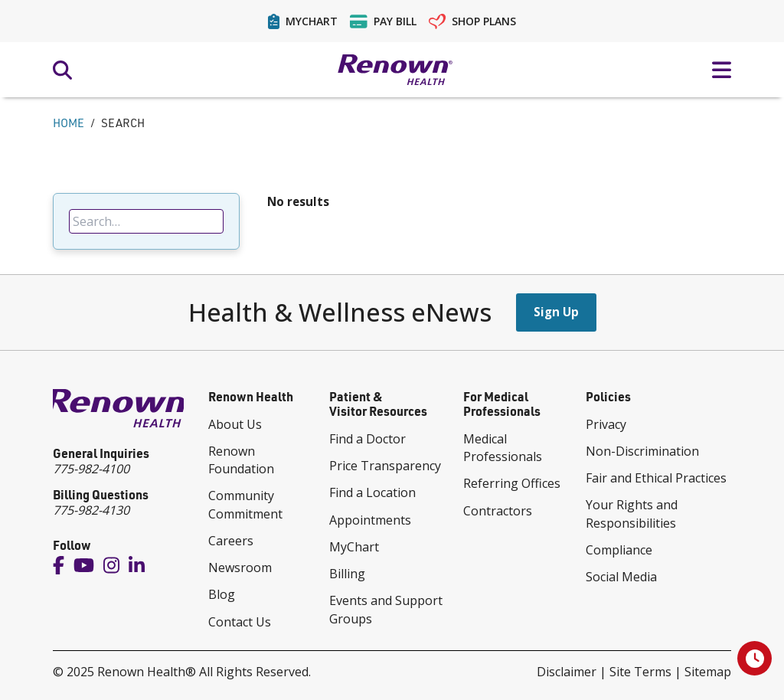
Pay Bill (383, 21)
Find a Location (372, 492)
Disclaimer (567, 672)
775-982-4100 (91, 469)
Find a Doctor (367, 439)
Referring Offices (512, 483)
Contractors (498, 511)
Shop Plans (473, 21)
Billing (347, 574)
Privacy (606, 424)
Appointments (370, 520)
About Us (235, 424)
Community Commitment (245, 504)
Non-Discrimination (642, 451)
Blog (222, 594)
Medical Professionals (503, 448)
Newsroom (240, 568)
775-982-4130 (91, 510)
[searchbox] (146, 221)
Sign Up (556, 312)
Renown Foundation (241, 460)
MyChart (303, 21)
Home (69, 123)
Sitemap (708, 672)
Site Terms (640, 672)
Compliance (619, 550)
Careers (231, 541)
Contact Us (240, 622)
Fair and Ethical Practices (656, 478)
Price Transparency (385, 466)
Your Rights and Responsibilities (632, 514)
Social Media (621, 577)
